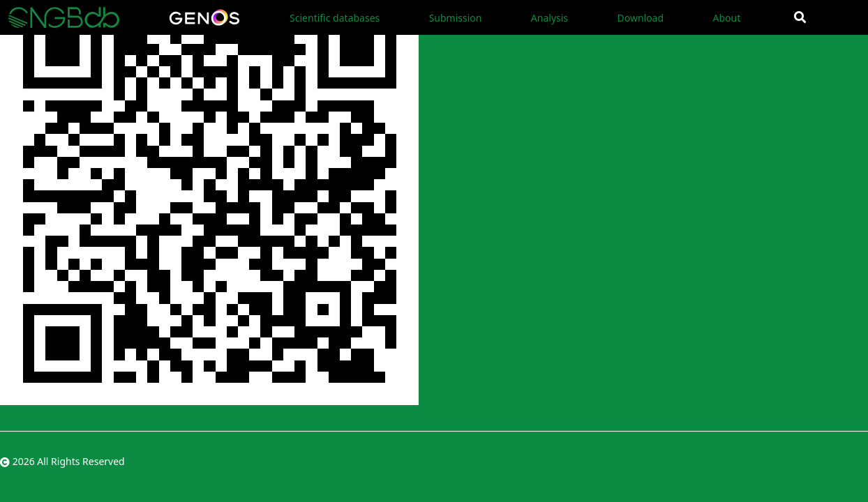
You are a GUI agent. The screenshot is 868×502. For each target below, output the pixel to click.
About (726, 18)
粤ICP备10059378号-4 (819, 461)
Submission (456, 18)
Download (640, 18)
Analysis (549, 18)
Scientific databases (335, 18)
